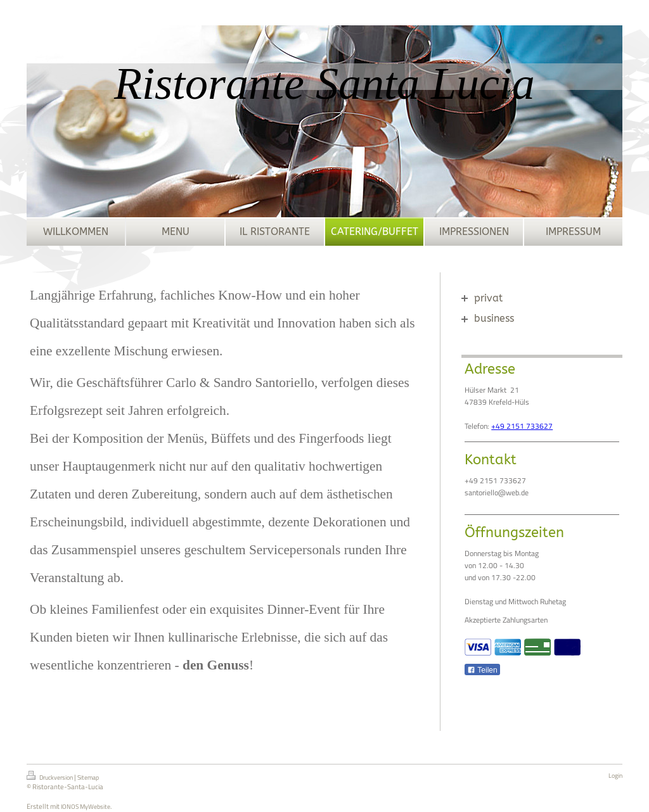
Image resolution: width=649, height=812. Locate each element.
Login (615, 776)
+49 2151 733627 (522, 426)
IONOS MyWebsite (86, 807)
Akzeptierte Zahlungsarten (506, 620)
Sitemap (88, 777)
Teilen (482, 670)
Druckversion (50, 777)
